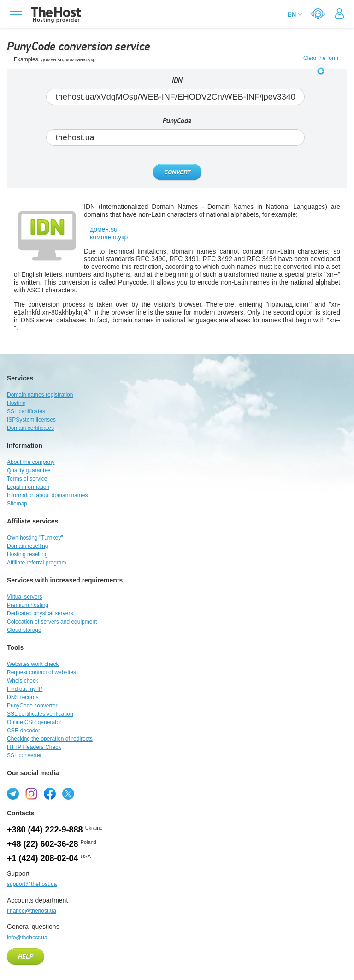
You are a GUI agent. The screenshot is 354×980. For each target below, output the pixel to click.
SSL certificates (26, 411)
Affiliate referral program (37, 563)
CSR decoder (24, 731)
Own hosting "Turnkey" (35, 538)
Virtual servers (24, 597)
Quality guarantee (29, 470)
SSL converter (24, 755)
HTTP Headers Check (34, 747)
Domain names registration (40, 395)
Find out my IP (25, 689)
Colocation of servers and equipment (52, 622)
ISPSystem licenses (31, 420)
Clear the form (321, 58)
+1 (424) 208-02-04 (43, 858)
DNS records (23, 697)
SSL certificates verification (40, 714)
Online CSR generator (34, 722)
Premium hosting (28, 605)
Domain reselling (27, 546)
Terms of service (27, 479)
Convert (177, 172)
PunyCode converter (32, 706)
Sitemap (17, 504)
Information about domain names (47, 495)
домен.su (52, 59)
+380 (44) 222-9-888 (45, 830)
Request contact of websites (41, 672)
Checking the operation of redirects (50, 739)
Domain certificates (30, 428)
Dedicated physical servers (40, 613)
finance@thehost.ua (32, 911)
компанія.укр (81, 59)
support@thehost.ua (32, 884)
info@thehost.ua (27, 938)
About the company (31, 462)
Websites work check (33, 664)
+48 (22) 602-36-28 (43, 844)
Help (26, 957)
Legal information (28, 487)
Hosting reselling (27, 554)
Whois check (23, 681)
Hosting (16, 403)
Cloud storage (24, 630)
